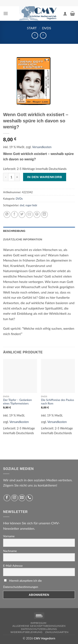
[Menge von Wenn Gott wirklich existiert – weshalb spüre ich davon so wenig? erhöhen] (17, 177)
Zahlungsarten (57, 632)
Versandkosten (42, 147)
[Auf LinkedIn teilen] (44, 214)
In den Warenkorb (45, 177)
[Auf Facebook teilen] (14, 214)
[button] (6, 13)
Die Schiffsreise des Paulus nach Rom (58, 402)
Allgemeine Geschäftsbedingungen (39, 626)
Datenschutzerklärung (39, 629)
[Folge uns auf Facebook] (7, 498)
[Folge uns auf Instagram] (14, 498)
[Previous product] (43, 35)
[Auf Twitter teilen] (22, 214)
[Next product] (35, 35)
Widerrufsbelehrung (26, 632)
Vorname (9, 536)
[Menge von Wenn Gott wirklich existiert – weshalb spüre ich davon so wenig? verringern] (6, 177)
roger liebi (31, 205)
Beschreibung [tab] (14, 231)
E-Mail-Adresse (13, 566)
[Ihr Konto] (65, 14)
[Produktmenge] (11, 177)
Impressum (38, 623)
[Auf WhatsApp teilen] (7, 214)
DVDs (47, 28)
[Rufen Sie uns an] (29, 498)
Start (32, 28)
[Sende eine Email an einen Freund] (29, 214)
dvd (22, 205)
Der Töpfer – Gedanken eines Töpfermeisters (17, 402)
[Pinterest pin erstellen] (37, 214)
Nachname (10, 551)
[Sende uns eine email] (22, 498)
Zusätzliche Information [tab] (23, 239)
